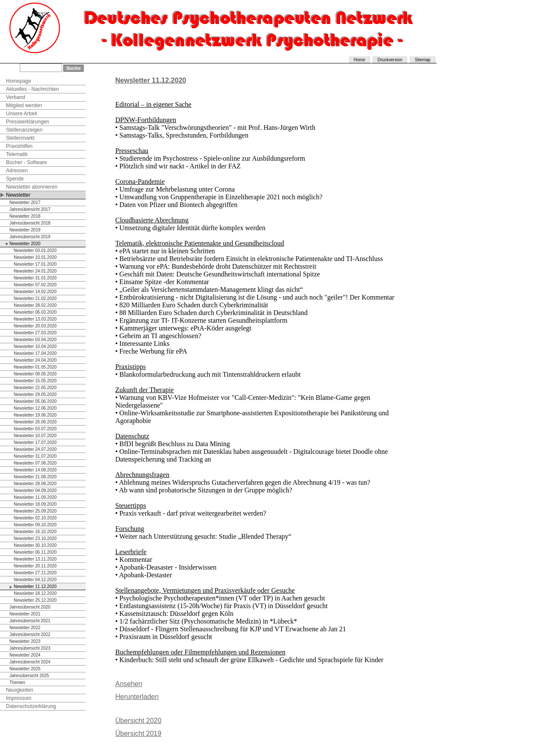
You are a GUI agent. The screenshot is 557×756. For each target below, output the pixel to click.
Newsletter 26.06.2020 (35, 422)
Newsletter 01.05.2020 (35, 367)
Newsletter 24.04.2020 (35, 360)
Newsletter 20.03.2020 (35, 326)
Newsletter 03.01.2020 (35, 250)
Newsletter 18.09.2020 (35, 504)
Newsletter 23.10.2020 (35, 538)
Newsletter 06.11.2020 (35, 552)
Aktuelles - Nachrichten (32, 89)
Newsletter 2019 (25, 230)
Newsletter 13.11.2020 (35, 559)
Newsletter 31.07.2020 (35, 456)
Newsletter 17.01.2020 (35, 264)
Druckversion (390, 60)
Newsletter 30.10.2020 (35, 545)
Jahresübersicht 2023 (30, 648)
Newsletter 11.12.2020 (35, 586)
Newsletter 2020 (25, 244)
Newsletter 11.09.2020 (35, 497)
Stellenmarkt (20, 138)
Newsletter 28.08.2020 (35, 484)
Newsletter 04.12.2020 (35, 580)
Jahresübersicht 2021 (30, 621)
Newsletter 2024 (25, 655)
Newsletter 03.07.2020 (35, 429)
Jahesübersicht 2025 (29, 676)
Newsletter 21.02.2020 (35, 298)
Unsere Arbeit (22, 114)
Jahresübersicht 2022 (30, 634)
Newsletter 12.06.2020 (35, 408)
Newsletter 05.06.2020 (35, 401)
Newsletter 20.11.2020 (35, 566)
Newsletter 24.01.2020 (35, 271)
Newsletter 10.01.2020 (35, 257)
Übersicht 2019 (138, 733)
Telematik (17, 154)
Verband (16, 97)
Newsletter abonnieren (32, 187)
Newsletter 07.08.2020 (35, 463)
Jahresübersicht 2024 (30, 662)
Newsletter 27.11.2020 (35, 573)
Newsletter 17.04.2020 (35, 353)
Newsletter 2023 (25, 641)
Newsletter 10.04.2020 (35, 346)
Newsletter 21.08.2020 (35, 477)
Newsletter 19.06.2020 (35, 415)
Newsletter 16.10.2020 (35, 532)
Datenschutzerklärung (31, 706)
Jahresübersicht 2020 (30, 607)
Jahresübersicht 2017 (30, 209)
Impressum (19, 698)
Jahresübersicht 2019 (30, 237)
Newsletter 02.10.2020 (35, 518)
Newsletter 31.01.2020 (35, 278)
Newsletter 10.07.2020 (35, 436)
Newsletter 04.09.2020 (35, 490)
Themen (17, 682)
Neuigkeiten (19, 690)
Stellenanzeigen (24, 130)
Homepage (19, 81)
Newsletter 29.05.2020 (35, 394)
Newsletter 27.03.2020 (35, 333)
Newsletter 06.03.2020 (35, 312)
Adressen (17, 171)
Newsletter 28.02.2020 (35, 305)
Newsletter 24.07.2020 (35, 449)
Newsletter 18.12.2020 (35, 593)
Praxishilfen (19, 146)
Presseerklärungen (28, 122)
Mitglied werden (24, 105)
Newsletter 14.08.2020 (35, 470)
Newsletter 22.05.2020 (35, 388)
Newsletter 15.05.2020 (35, 381)
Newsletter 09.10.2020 (35, 525)
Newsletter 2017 (25, 202)
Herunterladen (137, 697)
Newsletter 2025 (25, 669)
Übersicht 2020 (138, 721)
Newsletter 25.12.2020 (35, 600)
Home (360, 60)
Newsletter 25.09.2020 (35, 511)
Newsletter (18, 195)
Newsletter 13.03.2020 (35, 319)
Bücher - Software (27, 162)
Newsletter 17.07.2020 (35, 442)
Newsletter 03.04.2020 (35, 340)
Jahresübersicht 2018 (30, 223)
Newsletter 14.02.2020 (35, 292)
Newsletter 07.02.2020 (35, 285)
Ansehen (129, 684)
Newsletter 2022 (25, 628)
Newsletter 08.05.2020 (35, 374)
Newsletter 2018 (25, 216)
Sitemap (423, 60)
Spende (15, 179)
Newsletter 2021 (25, 614)
